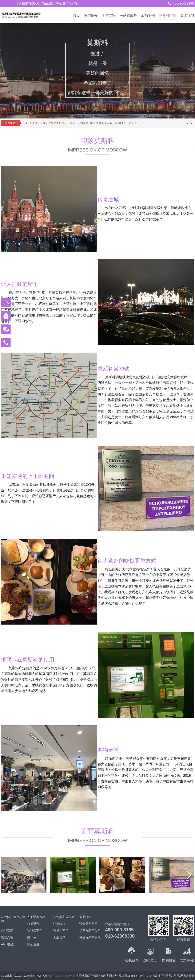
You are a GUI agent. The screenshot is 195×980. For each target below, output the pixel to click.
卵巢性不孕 (61, 931)
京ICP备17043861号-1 (61, 976)
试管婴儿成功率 (64, 917)
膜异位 (32, 937)
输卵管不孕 (35, 931)
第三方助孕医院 (90, 937)
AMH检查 (7, 944)
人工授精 (59, 937)
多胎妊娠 (85, 917)
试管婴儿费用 (88, 924)
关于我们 (187, 16)
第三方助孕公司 (90, 931)
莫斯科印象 (168, 16)
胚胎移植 (59, 924)
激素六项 (7, 937)
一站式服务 (128, 16)
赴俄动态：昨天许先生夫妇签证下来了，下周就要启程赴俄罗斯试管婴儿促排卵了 (89, 123)
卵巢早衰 (33, 924)
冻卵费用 (7, 931)
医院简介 (91, 16)
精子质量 (33, 944)
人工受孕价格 (36, 917)
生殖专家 (109, 16)
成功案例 (148, 16)
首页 (76, 16)
